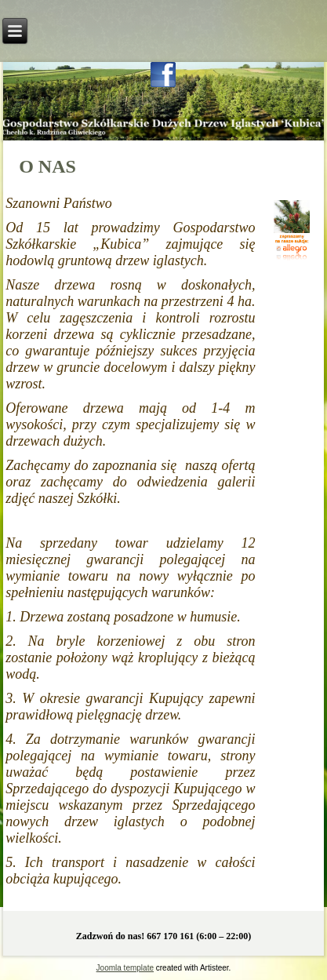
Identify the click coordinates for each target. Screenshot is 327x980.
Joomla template (125, 968)
